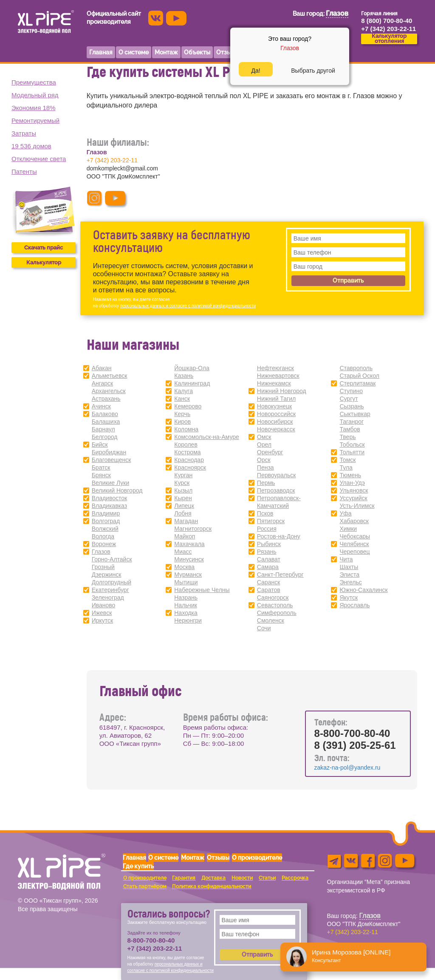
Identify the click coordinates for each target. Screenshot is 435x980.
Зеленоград (108, 598)
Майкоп (185, 536)
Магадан (186, 521)
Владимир (106, 513)
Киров (182, 422)
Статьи (267, 878)
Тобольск (352, 445)
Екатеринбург (110, 590)
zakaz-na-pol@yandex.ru (347, 768)
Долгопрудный (112, 582)
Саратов (269, 590)
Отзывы (218, 858)
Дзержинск (107, 575)
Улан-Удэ (352, 483)
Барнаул (103, 429)
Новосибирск (275, 422)
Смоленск (271, 620)
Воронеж (104, 544)
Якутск (349, 598)
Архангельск (109, 391)
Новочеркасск (276, 429)
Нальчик (186, 605)
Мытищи (186, 582)
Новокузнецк (274, 406)
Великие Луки (111, 483)
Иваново (104, 605)
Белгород (105, 437)
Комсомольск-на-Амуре (207, 437)
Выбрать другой (313, 71)
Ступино (351, 391)
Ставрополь (356, 368)
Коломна (186, 429)
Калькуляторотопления (389, 39)
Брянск (101, 475)
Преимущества (34, 82)
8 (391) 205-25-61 (355, 745)
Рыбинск (269, 544)
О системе (163, 858)
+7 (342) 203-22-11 (112, 160)
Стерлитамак (357, 383)
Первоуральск (277, 475)
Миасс (183, 552)
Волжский (105, 529)
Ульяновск (354, 490)
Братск (101, 467)
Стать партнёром (145, 887)
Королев (186, 445)
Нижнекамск (274, 383)
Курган (183, 475)
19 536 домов (31, 146)
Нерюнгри (188, 620)
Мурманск (188, 575)
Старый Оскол (359, 376)
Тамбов (350, 429)
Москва (184, 567)
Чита (346, 559)
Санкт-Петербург (280, 575)
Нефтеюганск (275, 368)
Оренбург (270, 452)
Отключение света (39, 159)
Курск (182, 483)
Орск (264, 460)
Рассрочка (295, 878)
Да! (256, 71)
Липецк (184, 506)
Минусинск (189, 559)
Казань (184, 376)
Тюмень (350, 475)
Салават (269, 559)
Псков (265, 513)
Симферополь (277, 613)
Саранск (268, 582)
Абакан (102, 368)
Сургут (349, 399)
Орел (264, 445)
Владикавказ (109, 506)
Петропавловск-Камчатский (279, 502)
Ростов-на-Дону (279, 536)
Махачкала (189, 544)
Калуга (184, 391)
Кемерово (188, 406)
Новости (242, 878)
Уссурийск (353, 498)
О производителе (257, 858)
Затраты (24, 133)
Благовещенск (112, 460)
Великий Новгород (117, 490)
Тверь (347, 437)
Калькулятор (44, 262)
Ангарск (103, 383)
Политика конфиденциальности (212, 887)
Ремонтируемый (35, 120)
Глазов (101, 552)
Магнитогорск (193, 529)
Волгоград (106, 521)
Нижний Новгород (282, 391)
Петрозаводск (276, 490)
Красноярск (190, 467)
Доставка (213, 878)
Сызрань (352, 406)
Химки (348, 529)
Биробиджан (109, 452)
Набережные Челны (202, 590)
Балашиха (106, 422)
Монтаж (193, 858)
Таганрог (352, 422)
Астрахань (106, 399)
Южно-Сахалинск (363, 590)
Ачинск (101, 406)
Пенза (266, 467)
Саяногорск (273, 598)
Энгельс (350, 582)
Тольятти (352, 452)
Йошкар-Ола (192, 368)
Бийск (100, 445)
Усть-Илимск (357, 506)
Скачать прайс (44, 248)
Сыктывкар (355, 414)
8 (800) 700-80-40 (387, 21)
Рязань (267, 552)
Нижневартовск (278, 376)
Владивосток (110, 498)
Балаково (105, 414)
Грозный (103, 567)
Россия (267, 529)
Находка (186, 613)
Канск (182, 399)
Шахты (349, 567)
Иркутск (103, 620)
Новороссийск (276, 414)
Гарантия (184, 878)
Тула (346, 467)
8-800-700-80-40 (352, 733)
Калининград (192, 383)
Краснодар (189, 460)
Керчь (182, 414)
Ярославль (354, 605)
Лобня (183, 513)
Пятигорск (271, 521)
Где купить (138, 866)
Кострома (187, 452)
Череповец (354, 552)
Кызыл (183, 490)
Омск (264, 437)
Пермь (266, 483)
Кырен (183, 498)
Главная (134, 858)
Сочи (264, 628)
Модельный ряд (35, 95)
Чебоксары (355, 536)
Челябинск (354, 544)
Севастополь (275, 605)
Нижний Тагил (276, 399)
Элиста (349, 575)
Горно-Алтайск (112, 559)
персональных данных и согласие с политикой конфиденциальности (188, 306)
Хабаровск (354, 521)
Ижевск (102, 613)
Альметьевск (110, 376)
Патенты (24, 171)
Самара (268, 567)
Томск (347, 460)
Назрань (186, 598)
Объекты (197, 52)
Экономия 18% (33, 108)
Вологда (103, 536)
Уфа (345, 513)
